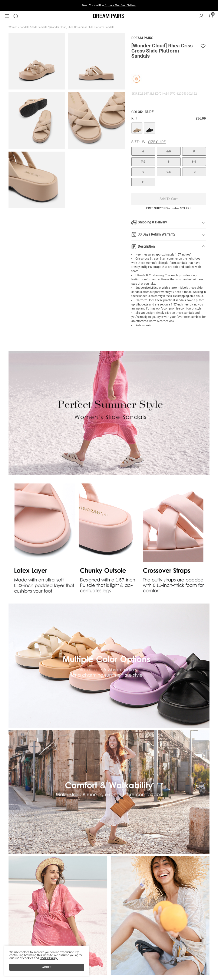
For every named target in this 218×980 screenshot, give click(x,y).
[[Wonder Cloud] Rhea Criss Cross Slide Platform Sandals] (137, 128)
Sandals (25, 27)
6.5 (169, 151)
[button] (7, 16)
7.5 (143, 162)
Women (13, 27)
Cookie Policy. (49, 958)
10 (194, 172)
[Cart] (211, 16)
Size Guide (157, 142)
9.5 (169, 172)
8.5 (194, 162)
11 (143, 182)
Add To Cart (169, 199)
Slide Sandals (40, 27)
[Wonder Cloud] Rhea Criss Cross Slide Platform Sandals (82, 27)
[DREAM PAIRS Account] (201, 16)
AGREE (47, 967)
